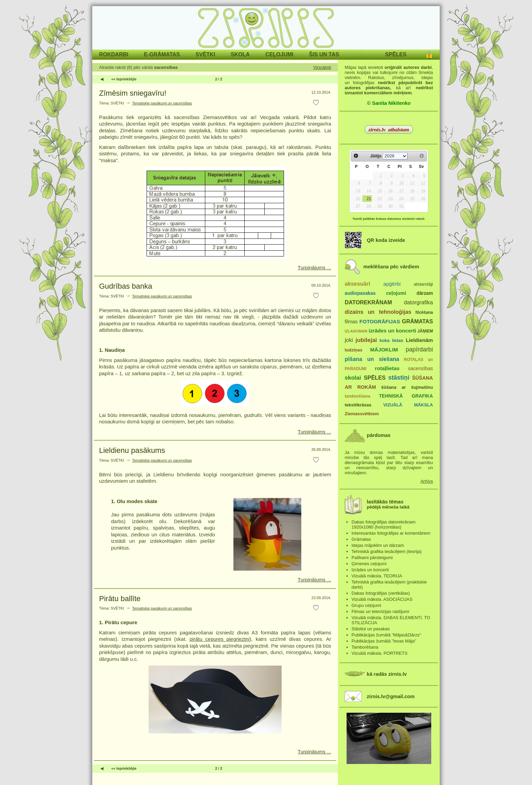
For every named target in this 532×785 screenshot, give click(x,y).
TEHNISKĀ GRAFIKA (406, 396)
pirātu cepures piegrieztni (220, 639)
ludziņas (354, 350)
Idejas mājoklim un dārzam (378, 545)
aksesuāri (357, 284)
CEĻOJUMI (279, 54)
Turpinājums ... (314, 267)
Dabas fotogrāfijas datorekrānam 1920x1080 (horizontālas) (384, 524)
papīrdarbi (419, 349)
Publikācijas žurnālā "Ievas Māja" (384, 641)
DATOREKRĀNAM (368, 302)
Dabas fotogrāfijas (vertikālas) (381, 593)
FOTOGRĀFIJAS (380, 321)
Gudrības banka (126, 286)
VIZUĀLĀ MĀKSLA (408, 405)
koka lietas (391, 340)
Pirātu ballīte (120, 599)
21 (369, 199)
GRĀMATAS (417, 321)
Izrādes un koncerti (370, 570)
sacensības (420, 368)
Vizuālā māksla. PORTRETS (379, 653)
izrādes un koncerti (392, 331)
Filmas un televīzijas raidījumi (380, 611)
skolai (353, 378)
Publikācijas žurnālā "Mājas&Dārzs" (386, 635)
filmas (351, 322)
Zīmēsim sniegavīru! (133, 93)
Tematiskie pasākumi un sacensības (162, 103)
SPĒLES (396, 54)
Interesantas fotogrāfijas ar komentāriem (391, 533)
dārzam (425, 293)
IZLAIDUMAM (356, 331)
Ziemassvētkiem (362, 414)
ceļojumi (396, 293)
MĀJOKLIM (384, 350)
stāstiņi (399, 378)
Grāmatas (361, 539)
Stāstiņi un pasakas (371, 629)
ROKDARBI (114, 54)
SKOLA (240, 54)
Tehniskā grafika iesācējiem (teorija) (387, 551)
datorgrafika (418, 302)
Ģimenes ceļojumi (369, 564)
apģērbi (392, 284)
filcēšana (424, 312)
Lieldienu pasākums (132, 450)
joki (349, 340)
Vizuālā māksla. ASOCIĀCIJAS (382, 599)
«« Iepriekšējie (124, 79)
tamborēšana (357, 396)
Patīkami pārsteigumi (372, 558)
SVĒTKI (205, 54)
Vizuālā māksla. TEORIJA (377, 576)
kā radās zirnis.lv (387, 674)
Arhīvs (427, 481)
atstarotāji (423, 284)
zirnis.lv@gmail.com (391, 696)
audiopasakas (360, 293)
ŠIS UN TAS (324, 54)
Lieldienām (419, 340)
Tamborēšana (365, 647)
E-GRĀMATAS (162, 54)
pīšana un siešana (372, 359)
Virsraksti (322, 67)
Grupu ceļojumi (366, 605)
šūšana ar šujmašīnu (407, 387)
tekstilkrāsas (358, 405)
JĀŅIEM (425, 331)
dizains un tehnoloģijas (378, 312)
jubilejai (366, 340)
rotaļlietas (387, 368)
